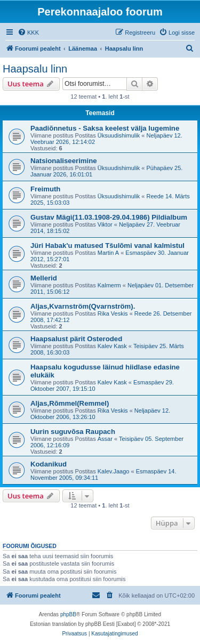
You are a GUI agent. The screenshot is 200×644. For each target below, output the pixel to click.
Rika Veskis (113, 313)
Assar (105, 439)
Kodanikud (49, 464)
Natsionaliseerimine (64, 161)
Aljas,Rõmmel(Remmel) (70, 403)
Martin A (108, 253)
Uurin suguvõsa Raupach (73, 432)
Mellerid (44, 278)
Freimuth (45, 189)
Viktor (105, 224)
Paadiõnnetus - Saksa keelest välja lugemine (105, 128)
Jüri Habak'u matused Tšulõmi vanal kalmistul (107, 245)
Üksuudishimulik (119, 135)
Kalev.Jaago (114, 471)
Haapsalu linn (35, 69)
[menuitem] (28, 33)
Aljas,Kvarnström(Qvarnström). (83, 306)
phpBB (68, 614)
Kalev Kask (112, 346)
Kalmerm (109, 285)
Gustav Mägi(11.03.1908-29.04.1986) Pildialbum (109, 217)
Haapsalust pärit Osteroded (76, 339)
